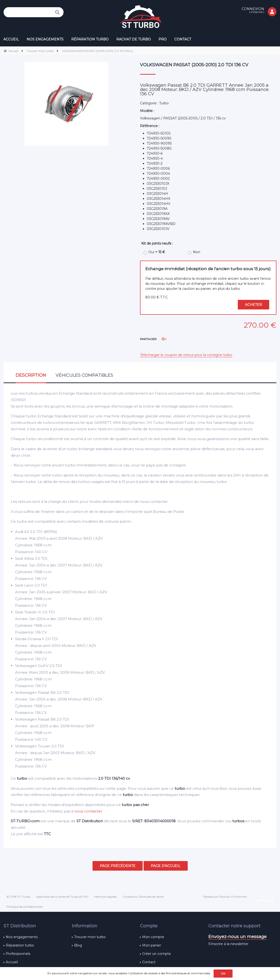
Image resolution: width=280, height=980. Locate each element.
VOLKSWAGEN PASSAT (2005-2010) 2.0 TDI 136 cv (194, 65)
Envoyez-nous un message (237, 937)
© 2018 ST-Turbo (18, 897)
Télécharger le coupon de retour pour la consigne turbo (186, 355)
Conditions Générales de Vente (143, 897)
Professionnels (18, 954)
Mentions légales (105, 897)
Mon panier (152, 945)
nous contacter (88, 811)
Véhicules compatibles (84, 375)
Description (31, 375)
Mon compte (153, 937)
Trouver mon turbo (90, 937)
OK (223, 973)
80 (157, 297)
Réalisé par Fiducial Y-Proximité (225, 897)
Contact (149, 962)
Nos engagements (22, 937)
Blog (78, 945)
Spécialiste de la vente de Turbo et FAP (62, 897)
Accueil (12, 962)
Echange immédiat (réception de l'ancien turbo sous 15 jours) (208, 269)
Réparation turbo (20, 945)
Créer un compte (157, 954)
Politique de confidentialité (25, 907)
